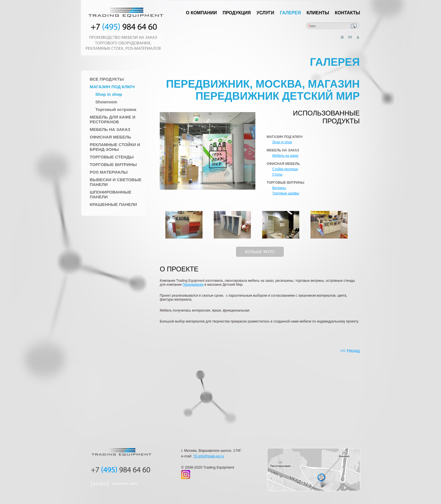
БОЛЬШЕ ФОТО (260, 252)
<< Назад (350, 351)
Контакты (348, 13)
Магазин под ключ (112, 87)
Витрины (279, 188)
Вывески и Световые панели (116, 182)
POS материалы (109, 172)
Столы (277, 174)
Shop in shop (109, 94)
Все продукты (107, 79)
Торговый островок (116, 109)
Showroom (106, 102)
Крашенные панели (113, 204)
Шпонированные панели (111, 194)
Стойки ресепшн (285, 169)
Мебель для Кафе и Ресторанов (112, 119)
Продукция (237, 13)
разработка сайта (125, 483)
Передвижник (193, 285)
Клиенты (318, 13)
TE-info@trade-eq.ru (209, 456)
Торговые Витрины (113, 164)
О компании (201, 13)
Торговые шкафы (286, 193)
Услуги (265, 13)
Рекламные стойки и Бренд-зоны (115, 147)
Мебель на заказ (110, 129)
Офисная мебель (110, 137)
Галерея (290, 13)
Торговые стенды (112, 157)
